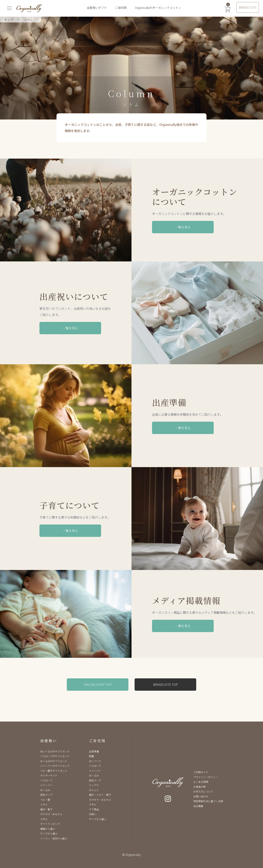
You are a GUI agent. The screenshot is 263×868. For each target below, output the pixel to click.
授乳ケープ (46, 795)
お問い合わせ (201, 796)
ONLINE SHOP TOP (98, 684)
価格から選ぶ (48, 829)
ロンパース (95, 761)
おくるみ (45, 790)
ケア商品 (94, 809)
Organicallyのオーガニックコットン (158, 8)
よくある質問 (201, 782)
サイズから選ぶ (49, 833)
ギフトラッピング (50, 824)
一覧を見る (183, 227)
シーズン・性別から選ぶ (54, 838)
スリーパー (46, 785)
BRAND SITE (248, 7)
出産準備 (94, 751)
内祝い (93, 814)
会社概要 (198, 806)
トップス (94, 785)
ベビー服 (45, 800)
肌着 (91, 756)
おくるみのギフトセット (54, 761)
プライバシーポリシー (206, 777)
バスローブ (46, 780)
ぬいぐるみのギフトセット (55, 751)
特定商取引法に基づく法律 (208, 801)
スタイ (44, 804)
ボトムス (94, 790)
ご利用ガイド (201, 772)
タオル (44, 819)
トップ (9, 20)
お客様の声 (200, 787)
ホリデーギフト (49, 775)
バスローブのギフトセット (55, 756)
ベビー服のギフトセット (54, 771)
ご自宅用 (121, 8)
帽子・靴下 (46, 809)
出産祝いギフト (97, 8)
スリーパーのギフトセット (55, 766)
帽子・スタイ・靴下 (100, 795)
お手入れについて (203, 791)
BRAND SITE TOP (165, 684)
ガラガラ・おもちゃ (51, 814)
